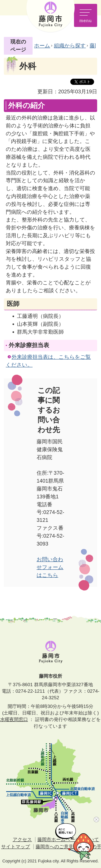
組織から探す (70, 46)
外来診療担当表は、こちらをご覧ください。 (48, 361)
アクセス (22, 839)
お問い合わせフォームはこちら (50, 567)
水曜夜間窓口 (14, 719)
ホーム (42, 46)
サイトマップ (16, 847)
